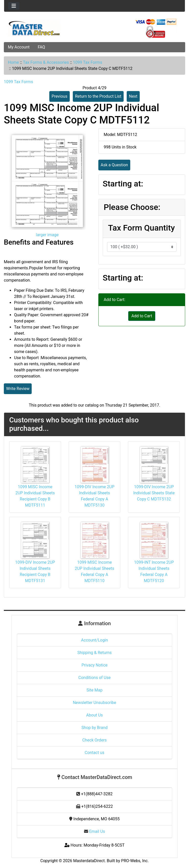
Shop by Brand (94, 728)
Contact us (95, 753)
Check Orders (94, 740)
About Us (94, 715)
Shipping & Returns (95, 653)
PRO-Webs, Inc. (135, 861)
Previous (60, 96)
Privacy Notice (94, 665)
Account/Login (94, 640)
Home (13, 62)
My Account (19, 47)
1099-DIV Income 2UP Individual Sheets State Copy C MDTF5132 (154, 493)
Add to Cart (142, 316)
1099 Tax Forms (87, 62)
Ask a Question (114, 165)
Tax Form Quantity (141, 228)
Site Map (95, 690)
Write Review (18, 389)
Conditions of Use (94, 678)
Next (133, 96)
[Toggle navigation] (14, 6)
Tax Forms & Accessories (46, 62)
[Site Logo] (34, 28)
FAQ (42, 47)
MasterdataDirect (89, 861)
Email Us (94, 831)
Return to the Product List (98, 96)
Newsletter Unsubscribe (94, 703)
